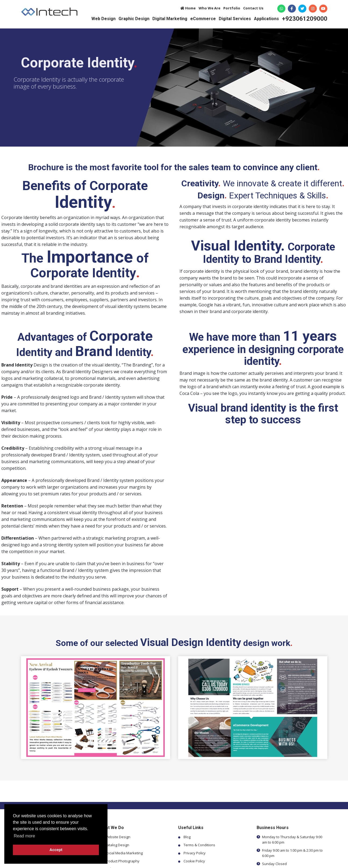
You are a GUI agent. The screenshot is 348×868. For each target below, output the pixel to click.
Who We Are (209, 8)
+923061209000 (305, 19)
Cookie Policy (194, 861)
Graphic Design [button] (134, 19)
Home (188, 8)
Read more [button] (24, 836)
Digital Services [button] (235, 19)
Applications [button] (266, 19)
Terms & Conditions (199, 845)
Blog (187, 837)
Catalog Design (117, 845)
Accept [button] (56, 850)
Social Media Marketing (124, 853)
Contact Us (253, 8)
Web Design (103, 19)
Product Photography (122, 861)
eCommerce (203, 19)
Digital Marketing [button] (170, 19)
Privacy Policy (195, 853)
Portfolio (232, 8)
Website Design (118, 837)
